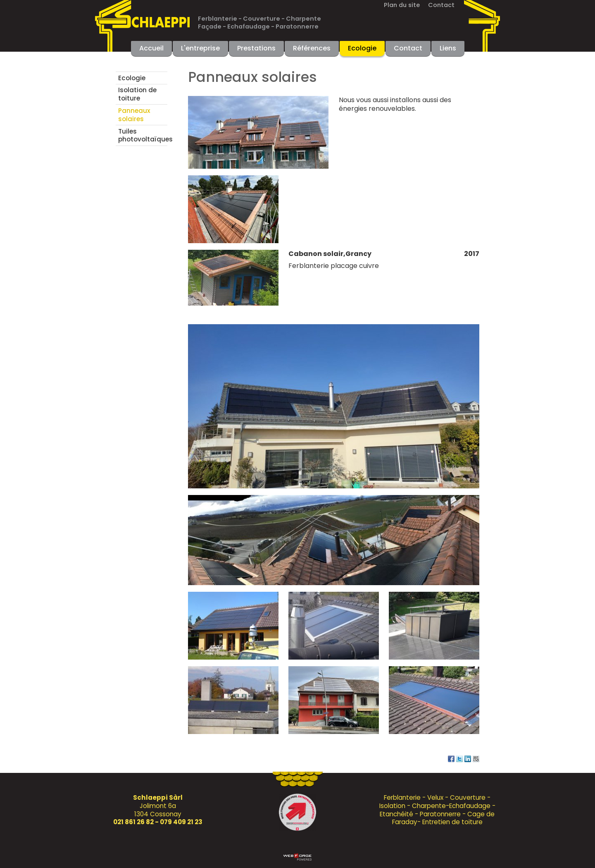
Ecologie (362, 48)
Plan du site (402, 5)
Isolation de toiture (137, 94)
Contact (441, 5)
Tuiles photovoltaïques (143, 135)
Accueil (151, 48)
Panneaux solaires (134, 115)
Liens (448, 48)
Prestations (256, 48)
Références (312, 48)
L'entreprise (200, 48)
